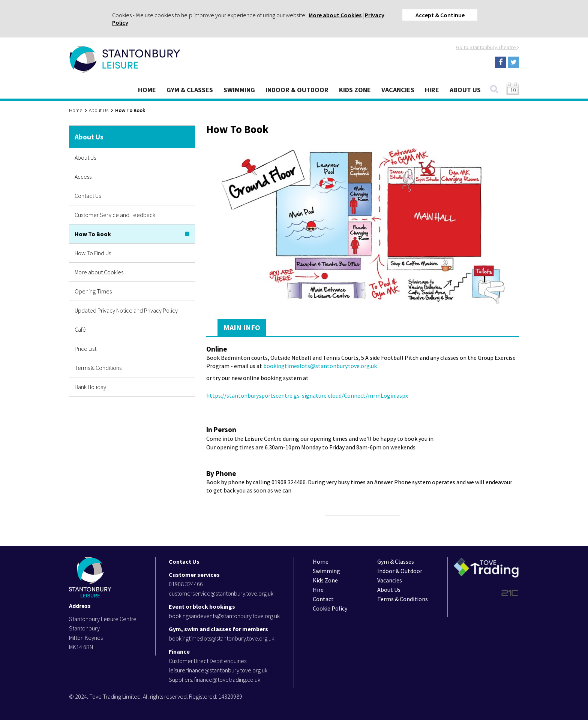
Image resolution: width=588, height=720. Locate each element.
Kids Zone (355, 90)
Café (80, 329)
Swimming (239, 90)
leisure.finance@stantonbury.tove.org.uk (218, 670)
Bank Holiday (90, 387)
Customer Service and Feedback (115, 215)
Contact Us (88, 196)
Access (83, 177)
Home (147, 90)
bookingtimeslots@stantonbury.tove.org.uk (320, 366)
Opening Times (93, 291)
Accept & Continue (440, 15)
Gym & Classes (190, 90)
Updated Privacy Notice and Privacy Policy (126, 310)
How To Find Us (93, 253)
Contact (323, 599)
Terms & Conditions (98, 368)
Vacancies (398, 90)
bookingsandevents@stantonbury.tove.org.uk (224, 616)
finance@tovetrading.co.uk (227, 680)
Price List (85, 349)
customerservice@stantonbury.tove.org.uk (221, 593)
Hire (432, 90)
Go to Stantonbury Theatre (487, 47)
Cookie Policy (330, 608)
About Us (465, 90)
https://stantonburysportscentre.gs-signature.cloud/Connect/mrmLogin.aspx (307, 395)
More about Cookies (335, 15)
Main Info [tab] (242, 327)
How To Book (93, 234)
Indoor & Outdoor (297, 90)
